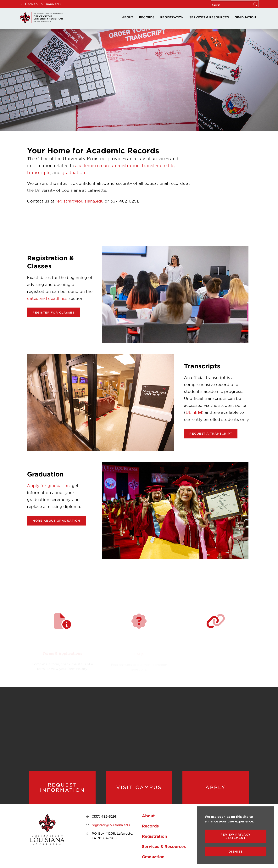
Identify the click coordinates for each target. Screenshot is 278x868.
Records (147, 17)
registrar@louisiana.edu (80, 201)
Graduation (245, 17)
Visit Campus (139, 787)
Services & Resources (209, 17)
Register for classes (53, 312)
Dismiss (236, 851)
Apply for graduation (48, 486)
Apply (216, 787)
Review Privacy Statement (236, 836)
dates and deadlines (47, 298)
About (128, 17)
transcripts (39, 172)
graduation (73, 172)
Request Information (62, 787)
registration (127, 165)
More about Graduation (56, 521)
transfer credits (158, 165)
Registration (172, 17)
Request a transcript (211, 434)
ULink (192, 412)
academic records (94, 165)
